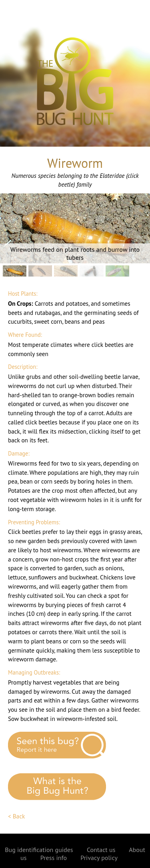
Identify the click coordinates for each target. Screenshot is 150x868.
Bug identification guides (39, 850)
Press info (54, 858)
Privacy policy (99, 858)
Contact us (101, 850)
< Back (16, 816)
